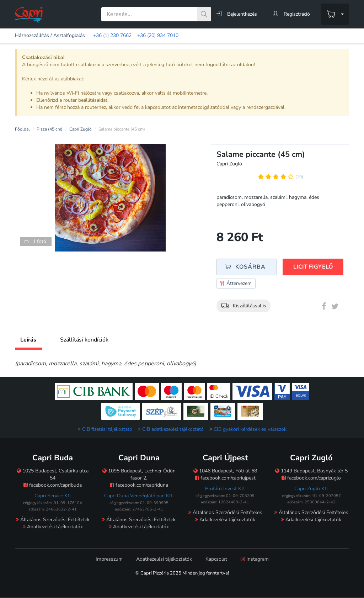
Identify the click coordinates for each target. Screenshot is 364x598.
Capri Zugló (81, 129)
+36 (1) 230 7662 (112, 35)
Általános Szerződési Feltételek (53, 520)
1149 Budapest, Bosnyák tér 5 (311, 471)
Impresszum (109, 559)
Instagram (255, 559)
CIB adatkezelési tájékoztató (173, 429)
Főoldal (22, 129)
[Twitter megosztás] (335, 308)
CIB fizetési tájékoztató (107, 429)
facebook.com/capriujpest (225, 478)
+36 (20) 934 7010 (158, 35)
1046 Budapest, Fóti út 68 (225, 471)
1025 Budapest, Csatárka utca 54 (53, 474)
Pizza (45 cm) (50, 129)
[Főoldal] (29, 14)
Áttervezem (236, 284)
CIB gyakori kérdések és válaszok (250, 429)
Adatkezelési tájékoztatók (53, 527)
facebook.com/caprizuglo (311, 478)
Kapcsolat (216, 559)
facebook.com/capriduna (139, 485)
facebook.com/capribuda (53, 485)
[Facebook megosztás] (324, 308)
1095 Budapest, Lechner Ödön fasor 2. (139, 474)
